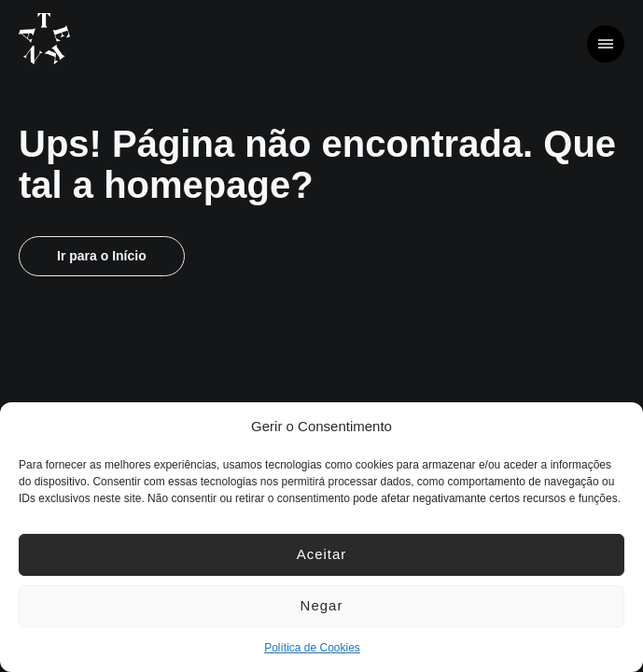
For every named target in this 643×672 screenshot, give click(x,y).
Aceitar (322, 554)
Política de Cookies (312, 648)
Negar (322, 605)
